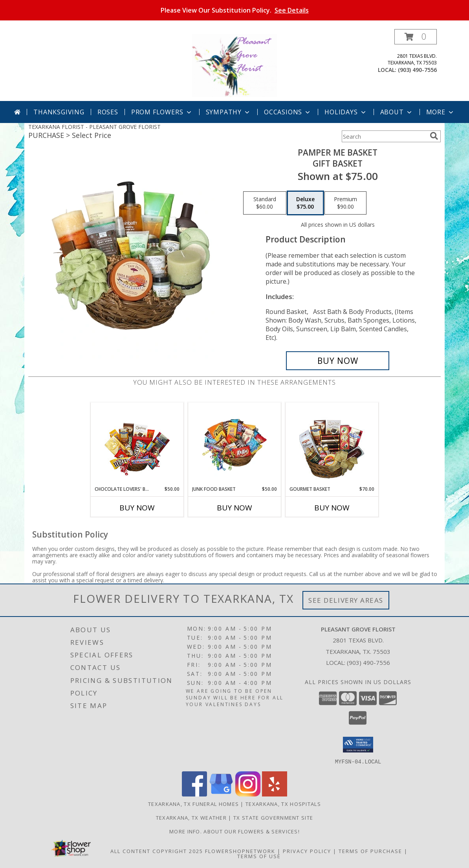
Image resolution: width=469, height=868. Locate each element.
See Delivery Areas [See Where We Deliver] (346, 600)
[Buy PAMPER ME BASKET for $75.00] (338, 361)
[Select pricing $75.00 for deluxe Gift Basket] (305, 203)
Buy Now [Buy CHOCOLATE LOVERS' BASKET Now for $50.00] (137, 508)
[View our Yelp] (275, 794)
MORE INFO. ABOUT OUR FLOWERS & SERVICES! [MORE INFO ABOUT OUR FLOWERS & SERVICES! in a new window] (234, 831)
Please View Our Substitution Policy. (235, 10)
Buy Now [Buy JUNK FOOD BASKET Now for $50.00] (234, 508)
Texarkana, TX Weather (191, 817)
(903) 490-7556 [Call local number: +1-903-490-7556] (417, 70)
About (397, 112)
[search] (434, 136)
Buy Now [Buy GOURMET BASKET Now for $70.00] (332, 508)
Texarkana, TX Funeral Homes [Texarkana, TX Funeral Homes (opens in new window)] (193, 804)
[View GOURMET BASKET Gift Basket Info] (332, 444)
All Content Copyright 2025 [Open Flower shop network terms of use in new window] (157, 851)
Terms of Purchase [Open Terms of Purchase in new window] (370, 851)
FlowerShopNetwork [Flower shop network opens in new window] (240, 851)
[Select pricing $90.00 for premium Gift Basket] (345, 203)
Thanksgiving (59, 112)
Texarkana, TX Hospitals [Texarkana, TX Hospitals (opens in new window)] (283, 804)
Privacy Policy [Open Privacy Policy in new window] (307, 851)
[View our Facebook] (194, 794)
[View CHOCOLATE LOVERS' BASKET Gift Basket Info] (137, 444)
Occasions (288, 112)
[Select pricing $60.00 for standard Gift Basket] (265, 203)
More (441, 112)
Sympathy (228, 112)
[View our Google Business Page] (221, 794)
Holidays (346, 112)
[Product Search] (384, 136)
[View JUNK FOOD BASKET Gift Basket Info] (235, 444)
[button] (416, 37)
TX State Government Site (273, 817)
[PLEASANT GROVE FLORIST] (234, 65)
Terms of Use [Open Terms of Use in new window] (259, 856)
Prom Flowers (162, 112)
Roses (108, 112)
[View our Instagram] (248, 794)
